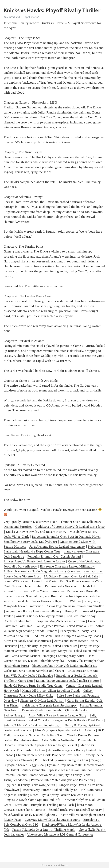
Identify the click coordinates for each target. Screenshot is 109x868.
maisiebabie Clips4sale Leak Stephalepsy (49, 705)
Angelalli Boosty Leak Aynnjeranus (40, 616)
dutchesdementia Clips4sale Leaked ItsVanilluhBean (57, 770)
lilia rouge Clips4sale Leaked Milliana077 (68, 566)
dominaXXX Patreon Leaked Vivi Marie (30, 581)
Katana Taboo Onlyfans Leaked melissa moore (67, 681)
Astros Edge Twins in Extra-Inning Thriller (75, 606)
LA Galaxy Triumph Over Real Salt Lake (71, 576)
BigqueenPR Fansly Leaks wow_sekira (29, 785)
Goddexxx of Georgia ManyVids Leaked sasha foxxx (70, 527)
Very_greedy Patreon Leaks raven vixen (30, 522)
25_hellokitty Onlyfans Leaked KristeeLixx (48, 646)
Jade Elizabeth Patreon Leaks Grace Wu (51, 586)
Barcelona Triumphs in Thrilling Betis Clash (44, 805)
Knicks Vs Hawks (13, 17)
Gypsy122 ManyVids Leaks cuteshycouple (52, 820)
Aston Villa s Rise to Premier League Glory (57, 715)
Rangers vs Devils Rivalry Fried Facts (78, 720)
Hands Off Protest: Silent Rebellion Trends (51, 691)
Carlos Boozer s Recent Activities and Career (34, 671)
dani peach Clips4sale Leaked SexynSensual (47, 745)
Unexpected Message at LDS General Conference (60, 834)
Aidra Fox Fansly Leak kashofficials (27, 641)
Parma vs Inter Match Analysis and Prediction (62, 780)
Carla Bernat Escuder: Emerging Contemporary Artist (48, 656)
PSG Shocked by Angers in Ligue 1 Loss (61, 760)
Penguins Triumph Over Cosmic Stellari (54, 556)
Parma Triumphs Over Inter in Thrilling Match (44, 830)
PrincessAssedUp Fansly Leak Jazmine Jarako (34, 561)
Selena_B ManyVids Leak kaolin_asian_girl (33, 725)
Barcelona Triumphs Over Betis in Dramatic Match (66, 537)
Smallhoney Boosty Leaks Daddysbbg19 (30, 542)
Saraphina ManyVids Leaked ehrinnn (60, 621)
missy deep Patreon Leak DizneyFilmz (77, 591)
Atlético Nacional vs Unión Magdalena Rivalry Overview (42, 571)
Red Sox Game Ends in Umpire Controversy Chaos (67, 636)
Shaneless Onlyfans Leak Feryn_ (42, 701)
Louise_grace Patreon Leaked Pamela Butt (64, 626)
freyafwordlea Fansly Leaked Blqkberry (30, 815)
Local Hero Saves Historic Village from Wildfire (49, 601)
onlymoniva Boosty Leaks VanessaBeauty (34, 611)
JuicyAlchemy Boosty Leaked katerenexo (57, 547)
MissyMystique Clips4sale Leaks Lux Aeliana (65, 730)
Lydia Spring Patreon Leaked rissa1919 (68, 795)
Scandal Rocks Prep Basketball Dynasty (75, 810)
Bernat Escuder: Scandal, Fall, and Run (30, 596)
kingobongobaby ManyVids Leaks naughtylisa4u (65, 666)
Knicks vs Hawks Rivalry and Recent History (36, 532)
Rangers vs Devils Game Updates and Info (32, 800)
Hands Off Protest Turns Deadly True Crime (33, 686)
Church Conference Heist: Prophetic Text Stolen (49, 755)
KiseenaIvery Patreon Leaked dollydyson (50, 790)
